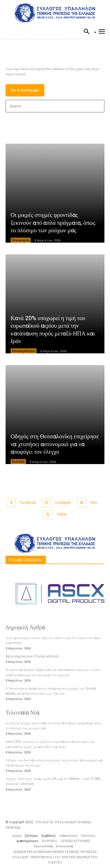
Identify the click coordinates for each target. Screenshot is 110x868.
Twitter (62, 514)
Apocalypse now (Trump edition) (32, 656)
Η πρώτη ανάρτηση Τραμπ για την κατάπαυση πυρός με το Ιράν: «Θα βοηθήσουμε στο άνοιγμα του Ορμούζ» (53, 672)
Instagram (63, 503)
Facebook (28, 503)
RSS (94, 503)
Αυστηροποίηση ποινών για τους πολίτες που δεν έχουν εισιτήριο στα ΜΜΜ (53, 640)
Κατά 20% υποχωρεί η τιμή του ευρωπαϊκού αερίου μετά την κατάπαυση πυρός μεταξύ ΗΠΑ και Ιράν (53, 330)
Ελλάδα (18, 461)
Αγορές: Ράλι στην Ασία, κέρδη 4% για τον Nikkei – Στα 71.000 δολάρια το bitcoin (53, 781)
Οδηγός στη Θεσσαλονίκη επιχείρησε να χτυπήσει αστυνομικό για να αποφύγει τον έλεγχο (55, 444)
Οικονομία (21, 240)
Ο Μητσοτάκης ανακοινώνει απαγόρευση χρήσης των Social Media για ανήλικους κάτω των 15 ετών (51, 691)
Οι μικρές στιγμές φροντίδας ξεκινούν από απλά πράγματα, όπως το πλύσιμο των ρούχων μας (53, 223)
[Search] (98, 106)
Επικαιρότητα (24, 351)
